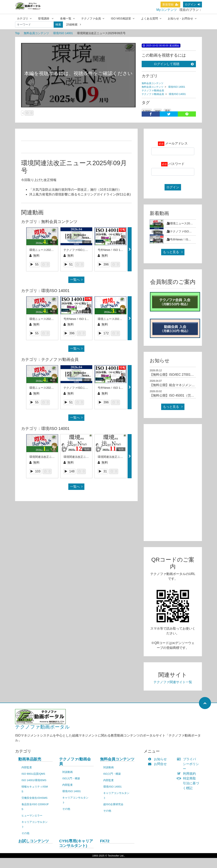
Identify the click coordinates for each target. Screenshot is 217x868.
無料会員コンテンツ (36, 33)
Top (17, 33)
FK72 (105, 841)
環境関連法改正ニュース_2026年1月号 (54, 457)
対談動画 (68, 772)
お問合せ (158, 764)
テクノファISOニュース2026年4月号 (87, 250)
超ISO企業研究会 (113, 804)
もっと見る (173, 252)
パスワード (176, 164)
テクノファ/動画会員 (153, 91)
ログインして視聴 (174, 64)
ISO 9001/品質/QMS (33, 774)
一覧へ (76, 280)
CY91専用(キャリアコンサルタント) (76, 843)
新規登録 (170, 4)
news (158, 111)
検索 (58, 24)
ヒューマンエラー (32, 816)
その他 (25, 833)
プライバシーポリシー (189, 764)
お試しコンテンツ (34, 841)
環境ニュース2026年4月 (45, 250)
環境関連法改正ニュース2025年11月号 (122, 457)
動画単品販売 (30, 759)
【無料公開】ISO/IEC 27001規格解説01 (178, 375)
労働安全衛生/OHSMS (34, 798)
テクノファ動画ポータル (42, 727)
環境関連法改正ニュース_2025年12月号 (89, 457)
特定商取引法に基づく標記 (189, 783)
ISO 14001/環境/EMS (34, 780)
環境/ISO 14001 (63, 33)
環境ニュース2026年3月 (113, 319)
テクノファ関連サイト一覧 (173, 682)
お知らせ (158, 759)
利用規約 (187, 774)
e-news (147, 111)
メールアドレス (176, 143)
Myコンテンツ (166, 10)
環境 (167, 111)
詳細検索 (74, 24)
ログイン (192, 4)
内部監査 (27, 767)
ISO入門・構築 (71, 778)
